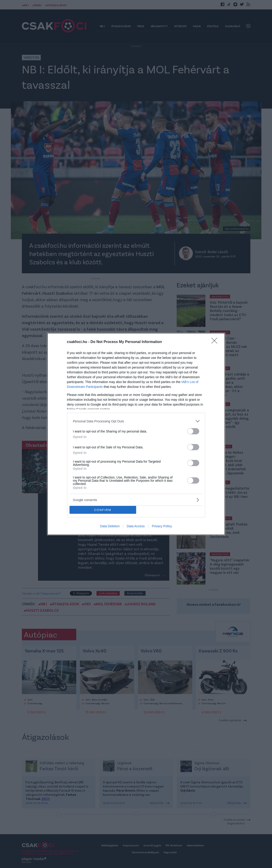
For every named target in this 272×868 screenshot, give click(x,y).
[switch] (193, 431)
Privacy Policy (162, 526)
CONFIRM (103, 510)
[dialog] (136, 434)
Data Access (136, 526)
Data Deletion (110, 526)
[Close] (216, 342)
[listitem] (136, 421)
